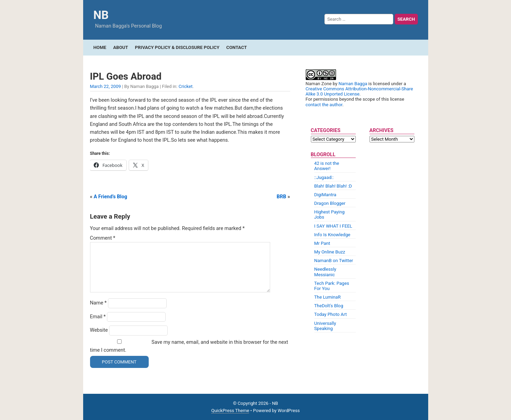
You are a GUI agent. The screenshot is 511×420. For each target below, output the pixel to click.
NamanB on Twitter (334, 261)
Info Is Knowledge (332, 235)
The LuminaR (328, 297)
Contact (237, 47)
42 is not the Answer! (327, 166)
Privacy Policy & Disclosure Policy (177, 47)
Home (100, 47)
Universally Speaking (325, 326)
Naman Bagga (353, 84)
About (121, 47)
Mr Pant (322, 243)
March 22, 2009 (106, 86)
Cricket (185, 86)
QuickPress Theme (230, 411)
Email (98, 317)
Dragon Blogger (330, 203)
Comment (103, 238)
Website (99, 330)
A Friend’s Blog (110, 197)
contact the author (324, 105)
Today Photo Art (331, 314)
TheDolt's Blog (329, 306)
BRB (282, 197)
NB (101, 15)
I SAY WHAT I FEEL (333, 226)
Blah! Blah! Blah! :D (333, 186)
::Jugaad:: (324, 177)
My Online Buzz (330, 252)
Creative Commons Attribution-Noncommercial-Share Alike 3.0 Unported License (360, 91)
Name (99, 303)
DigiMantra (325, 195)
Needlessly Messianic (325, 272)
